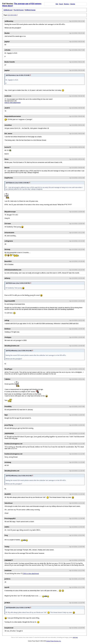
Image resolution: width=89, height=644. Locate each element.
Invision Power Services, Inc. (54, 641)
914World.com (8, 10)
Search (61, 4)
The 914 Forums (19, 10)
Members (67, 4)
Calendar (73, 4)
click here (75, 637)
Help (57, 4)
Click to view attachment (13, 103)
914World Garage (30, 10)
